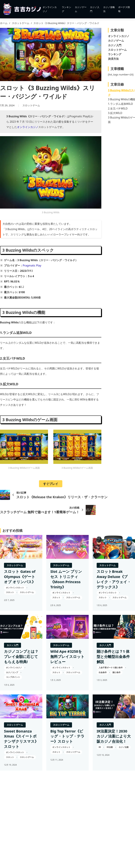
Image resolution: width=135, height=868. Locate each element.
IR (100, 747)
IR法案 (110, 747)
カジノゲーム (81, 9)
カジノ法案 (124, 747)
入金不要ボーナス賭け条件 (111, 668)
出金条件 (103, 672)
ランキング (66, 9)
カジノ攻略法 (109, 9)
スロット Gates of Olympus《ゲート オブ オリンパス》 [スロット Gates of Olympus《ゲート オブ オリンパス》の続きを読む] (20, 576)
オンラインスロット (15, 588)
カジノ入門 (95, 9)
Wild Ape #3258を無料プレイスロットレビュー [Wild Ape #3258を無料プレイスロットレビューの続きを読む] (67, 656)
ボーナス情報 (124, 9)
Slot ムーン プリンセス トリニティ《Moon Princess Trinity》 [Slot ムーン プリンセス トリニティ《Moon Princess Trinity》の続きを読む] (66, 579)
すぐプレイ (51, 484)
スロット (10, 592)
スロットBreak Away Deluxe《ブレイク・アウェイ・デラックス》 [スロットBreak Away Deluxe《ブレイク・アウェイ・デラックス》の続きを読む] (114, 579)
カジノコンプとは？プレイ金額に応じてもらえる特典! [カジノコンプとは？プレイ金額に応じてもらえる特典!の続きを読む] (21, 656)
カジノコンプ (12, 672)
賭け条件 (116, 672)
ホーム (4, 23)
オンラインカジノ (50, 9)
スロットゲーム (21, 23)
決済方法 (113, 59)
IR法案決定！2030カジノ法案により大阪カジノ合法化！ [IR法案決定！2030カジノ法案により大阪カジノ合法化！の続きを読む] (114, 736)
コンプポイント (13, 677)
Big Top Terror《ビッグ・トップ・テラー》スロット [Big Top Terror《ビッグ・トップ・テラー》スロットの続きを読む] (67, 736)
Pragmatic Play (32, 265)
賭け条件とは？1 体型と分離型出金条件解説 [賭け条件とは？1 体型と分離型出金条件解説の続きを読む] (113, 656)
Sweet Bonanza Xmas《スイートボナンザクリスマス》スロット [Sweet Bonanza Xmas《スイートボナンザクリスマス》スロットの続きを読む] (21, 739)
